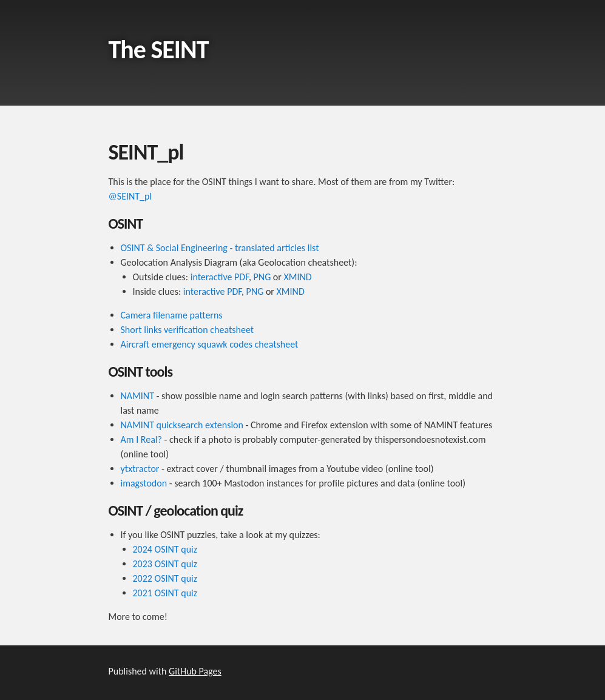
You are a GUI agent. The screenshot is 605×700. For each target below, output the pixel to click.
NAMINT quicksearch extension (182, 425)
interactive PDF (220, 277)
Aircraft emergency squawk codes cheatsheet (210, 344)
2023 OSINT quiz (165, 564)
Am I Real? (141, 439)
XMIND (297, 277)
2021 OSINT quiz (165, 593)
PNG (262, 277)
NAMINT (137, 396)
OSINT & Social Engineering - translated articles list (220, 248)
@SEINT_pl (130, 196)
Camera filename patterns (172, 315)
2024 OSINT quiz (165, 549)
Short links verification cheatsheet (188, 330)
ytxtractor (140, 469)
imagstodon (144, 483)
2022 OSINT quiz (165, 578)
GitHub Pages (195, 671)
